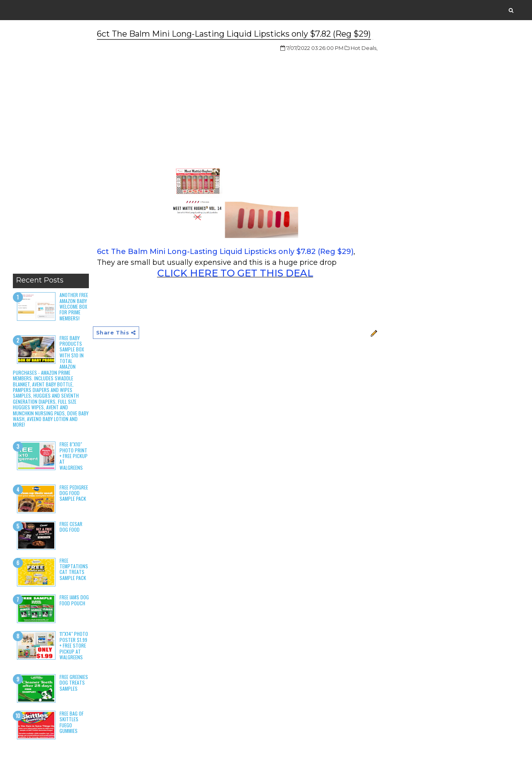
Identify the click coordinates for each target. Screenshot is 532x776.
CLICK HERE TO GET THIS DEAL (235, 273)
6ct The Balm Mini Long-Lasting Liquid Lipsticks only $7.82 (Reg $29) (225, 252)
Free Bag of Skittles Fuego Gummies (72, 722)
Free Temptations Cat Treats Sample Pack (74, 569)
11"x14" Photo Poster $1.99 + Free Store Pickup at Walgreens (74, 645)
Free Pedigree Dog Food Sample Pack (74, 493)
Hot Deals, (364, 48)
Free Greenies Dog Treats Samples (74, 683)
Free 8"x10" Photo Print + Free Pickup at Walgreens (74, 456)
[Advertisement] (51, 149)
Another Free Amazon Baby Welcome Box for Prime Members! (74, 306)
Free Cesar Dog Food (71, 527)
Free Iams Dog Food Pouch (74, 600)
